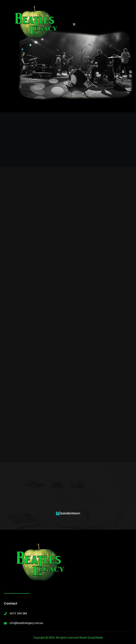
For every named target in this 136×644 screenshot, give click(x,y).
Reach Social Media (91, 638)
